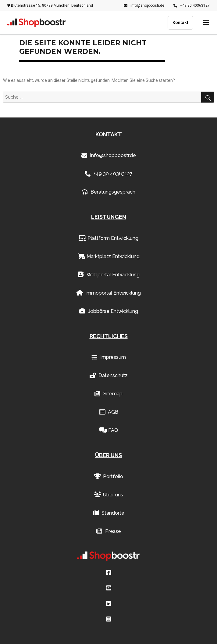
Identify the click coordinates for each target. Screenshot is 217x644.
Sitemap (108, 394)
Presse (109, 531)
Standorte (108, 513)
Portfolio (109, 477)
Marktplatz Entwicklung (109, 257)
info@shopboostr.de (144, 5)
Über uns (108, 495)
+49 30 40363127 (192, 5)
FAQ (109, 430)
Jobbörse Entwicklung (109, 311)
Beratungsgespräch (108, 192)
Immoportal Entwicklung (109, 293)
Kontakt (180, 23)
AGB (109, 412)
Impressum (109, 357)
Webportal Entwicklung (109, 275)
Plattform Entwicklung (108, 238)
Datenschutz (109, 376)
